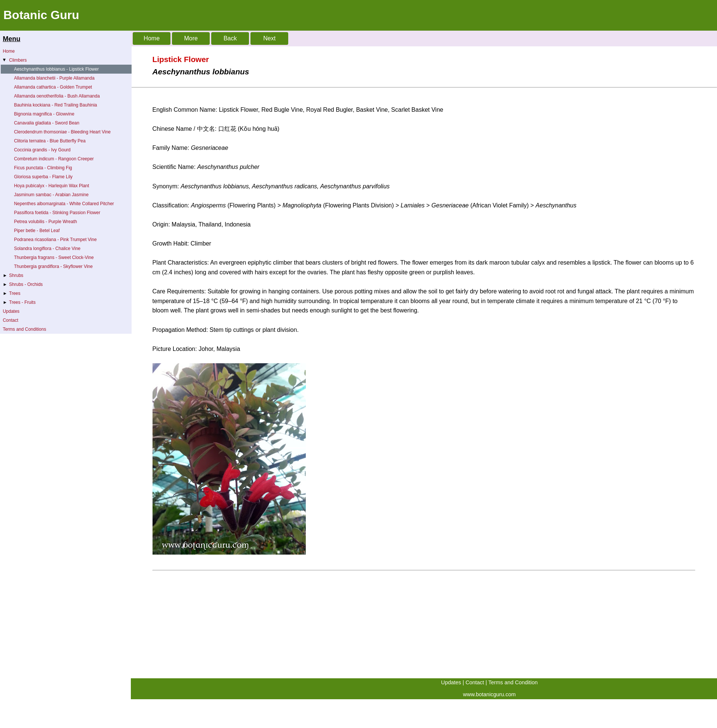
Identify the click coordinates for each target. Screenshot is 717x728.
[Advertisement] (355, 626)
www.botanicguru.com (490, 694)
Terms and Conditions (24, 329)
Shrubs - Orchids (23, 284)
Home (9, 51)
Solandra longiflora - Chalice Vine (47, 249)
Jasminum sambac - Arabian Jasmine (51, 195)
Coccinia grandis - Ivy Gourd (42, 150)
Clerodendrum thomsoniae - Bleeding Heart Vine (62, 132)
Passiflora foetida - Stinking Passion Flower (57, 213)
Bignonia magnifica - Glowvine (44, 114)
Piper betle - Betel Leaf (37, 231)
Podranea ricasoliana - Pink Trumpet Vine (55, 240)
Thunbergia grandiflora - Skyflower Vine (53, 266)
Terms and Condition (513, 682)
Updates (11, 311)
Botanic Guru (41, 15)
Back (230, 38)
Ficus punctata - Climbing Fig (43, 168)
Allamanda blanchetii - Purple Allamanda (54, 78)
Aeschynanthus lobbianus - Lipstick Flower (56, 69)
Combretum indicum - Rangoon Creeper (54, 159)
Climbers (14, 60)
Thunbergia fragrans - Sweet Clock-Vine (54, 257)
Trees (11, 293)
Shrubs (13, 275)
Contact (10, 320)
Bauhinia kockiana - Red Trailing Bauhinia (55, 105)
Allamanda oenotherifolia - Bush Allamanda (57, 96)
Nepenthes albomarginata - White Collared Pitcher (64, 204)
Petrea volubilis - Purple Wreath (45, 222)
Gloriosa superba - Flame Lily (43, 177)
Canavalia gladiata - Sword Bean (47, 123)
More (191, 38)
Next (269, 38)
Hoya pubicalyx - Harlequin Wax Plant (51, 186)
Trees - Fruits (19, 302)
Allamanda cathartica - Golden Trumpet (53, 87)
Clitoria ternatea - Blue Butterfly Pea (50, 141)
